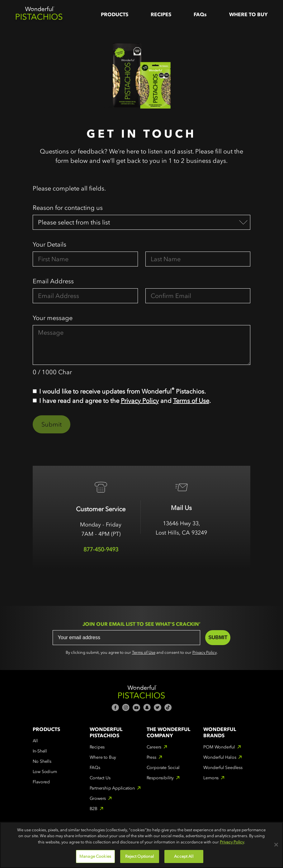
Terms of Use (191, 401)
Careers (154, 747)
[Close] (276, 845)
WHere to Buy (248, 14)
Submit (52, 424)
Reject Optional (140, 856)
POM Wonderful (219, 747)
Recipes (161, 14)
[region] (141, 845)
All (35, 741)
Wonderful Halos (220, 757)
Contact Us (100, 778)
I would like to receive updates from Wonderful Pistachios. (123, 391)
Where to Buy (103, 757)
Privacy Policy (140, 401)
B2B (94, 809)
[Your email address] (127, 638)
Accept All (184, 856)
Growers (98, 798)
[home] (39, 14)
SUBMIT (218, 637)
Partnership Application (112, 788)
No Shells (42, 761)
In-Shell (40, 751)
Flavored (41, 782)
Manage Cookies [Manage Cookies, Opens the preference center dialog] (95, 856)
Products (115, 14)
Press (151, 757)
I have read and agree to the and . (125, 401)
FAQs (200, 14)
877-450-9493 (101, 550)
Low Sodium (45, 772)
